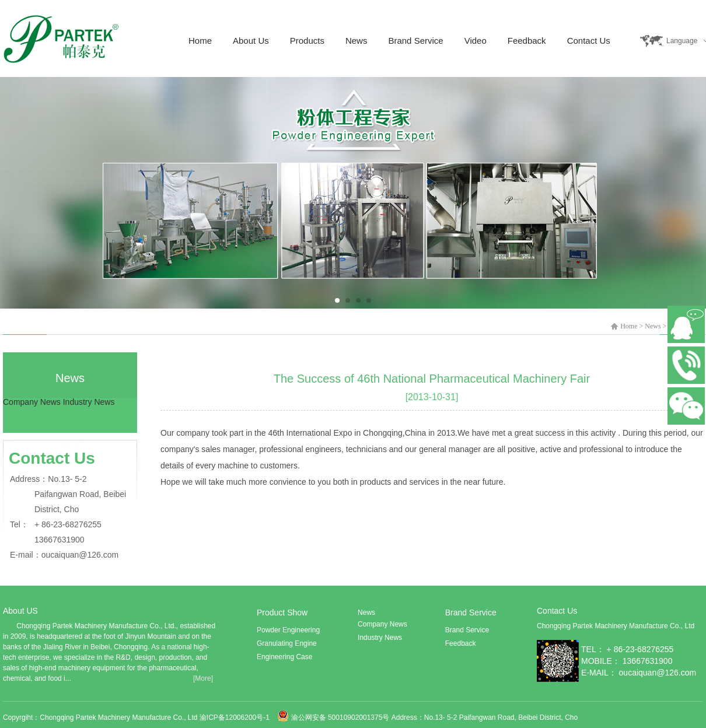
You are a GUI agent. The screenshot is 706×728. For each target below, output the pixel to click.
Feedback (527, 41)
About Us (251, 41)
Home (200, 41)
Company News (32, 402)
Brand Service (415, 41)
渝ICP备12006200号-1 (235, 717)
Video (476, 41)
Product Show (282, 612)
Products (307, 41)
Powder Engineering (288, 630)
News (357, 41)
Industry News (89, 402)
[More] (203, 678)
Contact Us (589, 41)
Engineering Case (284, 657)
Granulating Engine (287, 643)
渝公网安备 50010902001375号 (340, 717)
